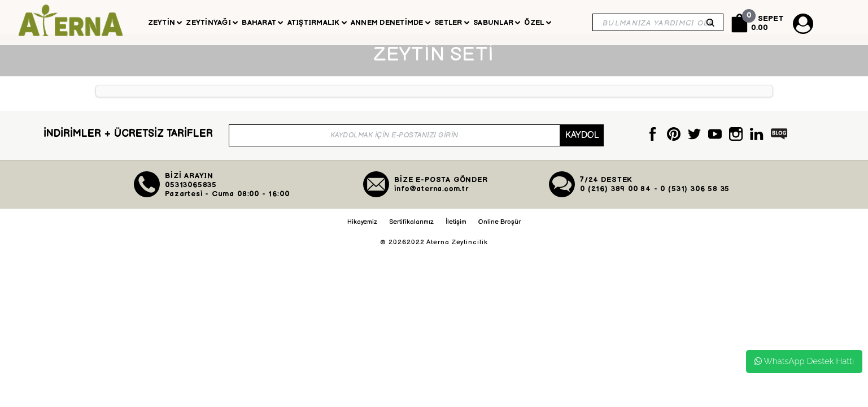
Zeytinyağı (212, 23)
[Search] (658, 22)
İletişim (456, 233)
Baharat (262, 23)
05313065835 (191, 196)
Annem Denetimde (391, 23)
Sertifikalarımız (411, 233)
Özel (537, 23)
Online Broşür (500, 233)
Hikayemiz (362, 233)
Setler (452, 23)
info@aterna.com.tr (431, 200)
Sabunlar (497, 23)
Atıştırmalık (317, 23)
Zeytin (165, 23)
